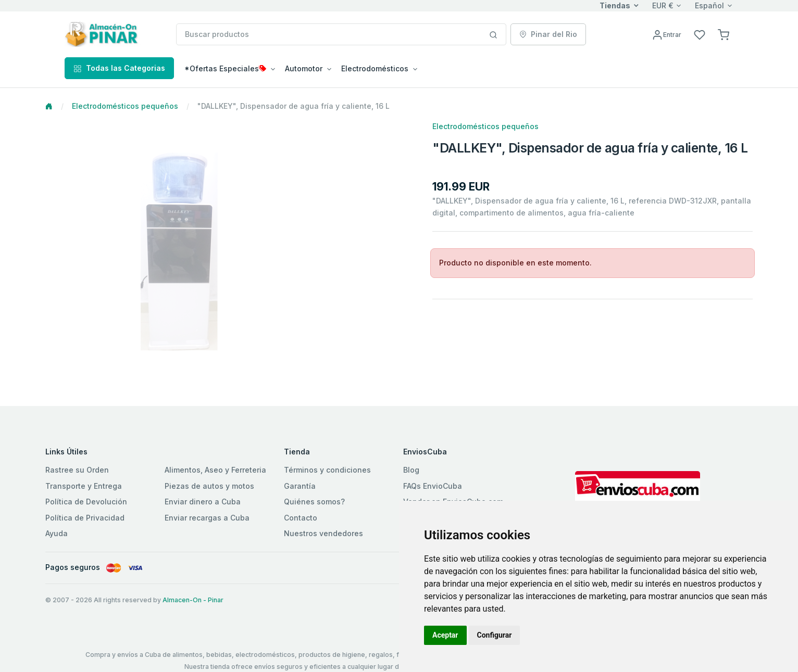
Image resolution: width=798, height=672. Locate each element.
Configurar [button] (495, 635)
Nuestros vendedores (323, 533)
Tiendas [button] (615, 5)
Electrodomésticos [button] (375, 68)
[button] (724, 34)
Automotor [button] (304, 68)
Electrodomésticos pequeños (125, 106)
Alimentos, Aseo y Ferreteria (215, 470)
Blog (411, 470)
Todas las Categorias (119, 68)
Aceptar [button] (445, 635)
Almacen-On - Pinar (193, 600)
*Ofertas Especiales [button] (225, 68)
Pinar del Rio (548, 34)
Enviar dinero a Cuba (203, 502)
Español (709, 5)
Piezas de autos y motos (209, 486)
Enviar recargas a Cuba (207, 518)
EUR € (663, 5)
